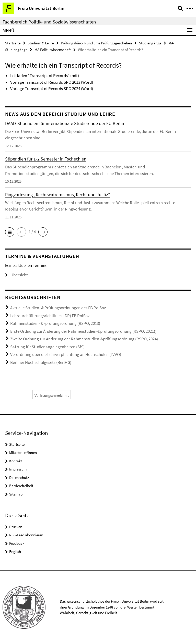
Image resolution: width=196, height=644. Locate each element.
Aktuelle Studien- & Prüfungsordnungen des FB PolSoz (58, 308)
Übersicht (16, 275)
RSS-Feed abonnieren (26, 535)
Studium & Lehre (41, 43)
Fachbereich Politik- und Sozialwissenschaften (49, 22)
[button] (10, 232)
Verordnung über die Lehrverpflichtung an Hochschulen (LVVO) (66, 354)
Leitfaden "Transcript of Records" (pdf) (45, 76)
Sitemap (16, 494)
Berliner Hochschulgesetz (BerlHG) (41, 362)
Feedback (17, 543)
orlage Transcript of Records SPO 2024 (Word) (53, 89)
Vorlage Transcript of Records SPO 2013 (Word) (52, 82)
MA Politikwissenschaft (53, 50)
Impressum (18, 469)
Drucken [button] (16, 527)
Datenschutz (19, 478)
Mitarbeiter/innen (23, 453)
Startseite (13, 43)
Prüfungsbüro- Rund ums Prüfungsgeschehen (96, 43)
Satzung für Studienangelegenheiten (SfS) (47, 347)
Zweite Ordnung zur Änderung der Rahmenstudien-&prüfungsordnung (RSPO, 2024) (84, 339)
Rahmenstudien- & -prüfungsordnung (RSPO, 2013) (55, 323)
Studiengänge (150, 43)
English (15, 552)
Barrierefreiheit (21, 486)
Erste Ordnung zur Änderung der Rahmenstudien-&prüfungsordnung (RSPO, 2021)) (83, 331)
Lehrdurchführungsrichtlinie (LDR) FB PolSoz (50, 316)
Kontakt (16, 461)
